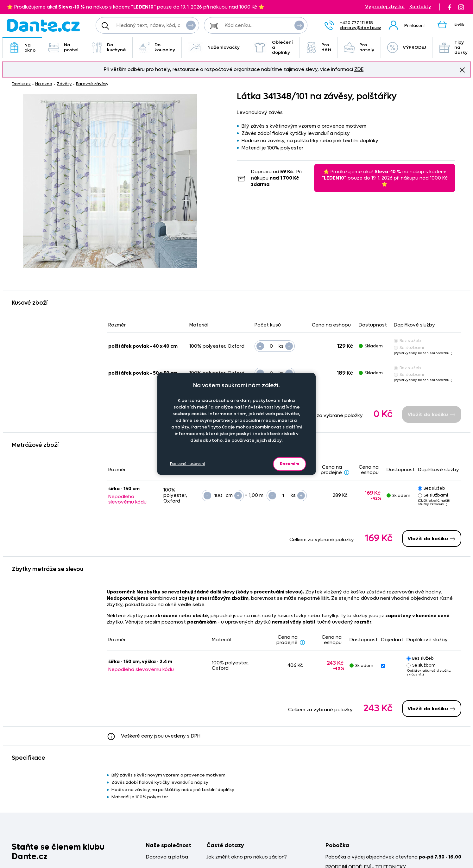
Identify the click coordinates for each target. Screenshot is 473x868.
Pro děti (318, 47)
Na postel (63, 47)
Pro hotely (359, 47)
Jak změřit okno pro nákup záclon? (247, 857)
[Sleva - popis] (347, 472)
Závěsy (64, 84)
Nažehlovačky (214, 48)
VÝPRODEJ (407, 48)
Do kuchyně (109, 47)
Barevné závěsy (92, 84)
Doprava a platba (167, 857)
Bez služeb (407, 341)
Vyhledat (191, 25)
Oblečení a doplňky (273, 47)
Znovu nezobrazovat (462, 70)
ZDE (359, 69)
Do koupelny (157, 47)
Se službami (409, 348)
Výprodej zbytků (385, 7)
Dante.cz (21, 84)
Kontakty (420, 7)
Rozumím (290, 464)
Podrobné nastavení (187, 464)
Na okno (22, 48)
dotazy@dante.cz (361, 28)
